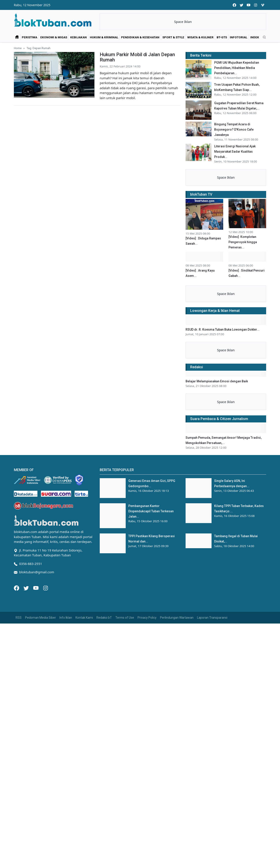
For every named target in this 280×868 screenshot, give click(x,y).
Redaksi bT (104, 618)
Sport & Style (173, 37)
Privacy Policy (147, 618)
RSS (19, 618)
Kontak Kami (84, 618)
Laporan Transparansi (212, 618)
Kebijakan (78, 37)
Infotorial (239, 37)
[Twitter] (27, 588)
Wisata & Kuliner (200, 37)
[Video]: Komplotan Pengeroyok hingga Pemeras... (243, 242)
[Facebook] (17, 588)
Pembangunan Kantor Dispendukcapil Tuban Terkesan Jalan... (151, 511)
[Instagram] (46, 588)
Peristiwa (29, 37)
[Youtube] (36, 588)
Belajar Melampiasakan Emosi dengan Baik (217, 381)
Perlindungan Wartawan (177, 618)
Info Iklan (66, 618)
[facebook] (234, 5)
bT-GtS (222, 37)
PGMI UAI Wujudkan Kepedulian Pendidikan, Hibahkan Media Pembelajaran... (237, 68)
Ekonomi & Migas (54, 37)
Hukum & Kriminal (104, 37)
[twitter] (241, 5)
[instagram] (256, 5)
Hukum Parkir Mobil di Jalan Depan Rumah (137, 57)
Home (18, 48)
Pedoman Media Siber (41, 618)
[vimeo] (263, 5)
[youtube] (249, 5)
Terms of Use (125, 618)
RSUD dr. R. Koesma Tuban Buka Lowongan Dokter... (223, 329)
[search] (263, 37)
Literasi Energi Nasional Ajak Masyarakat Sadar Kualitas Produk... (235, 152)
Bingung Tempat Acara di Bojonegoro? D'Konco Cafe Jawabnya (234, 130)
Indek (255, 37)
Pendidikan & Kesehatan (140, 37)
